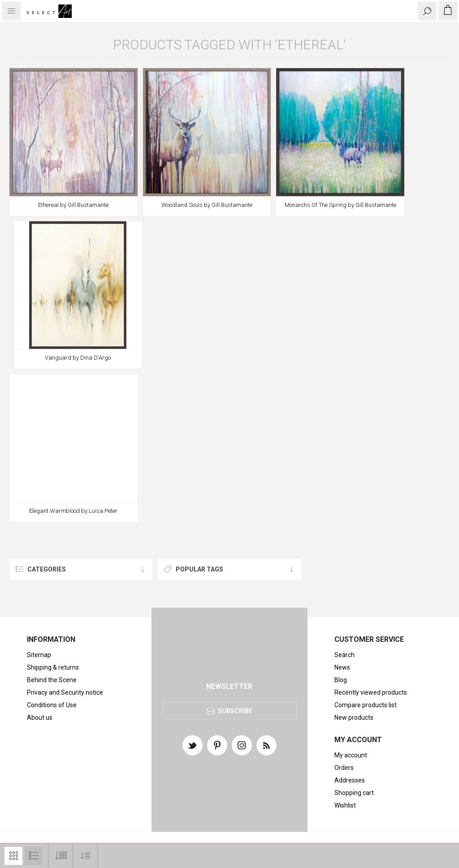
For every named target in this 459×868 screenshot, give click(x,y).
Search (344, 655)
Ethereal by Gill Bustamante (73, 205)
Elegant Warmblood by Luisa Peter (73, 511)
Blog (341, 680)
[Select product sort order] (85, 856)
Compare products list (366, 705)
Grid (13, 856)
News (342, 667)
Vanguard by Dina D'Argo (78, 358)
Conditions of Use (52, 705)
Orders (344, 768)
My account (351, 755)
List (34, 856)
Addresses (350, 780)
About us (40, 718)
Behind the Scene (52, 680)
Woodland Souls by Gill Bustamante (207, 205)
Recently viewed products (371, 692)
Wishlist (345, 805)
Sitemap (39, 655)
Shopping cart (354, 793)
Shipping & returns (53, 667)
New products (354, 718)
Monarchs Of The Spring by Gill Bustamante (340, 205)
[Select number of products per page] (61, 856)
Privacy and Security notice (65, 692)
